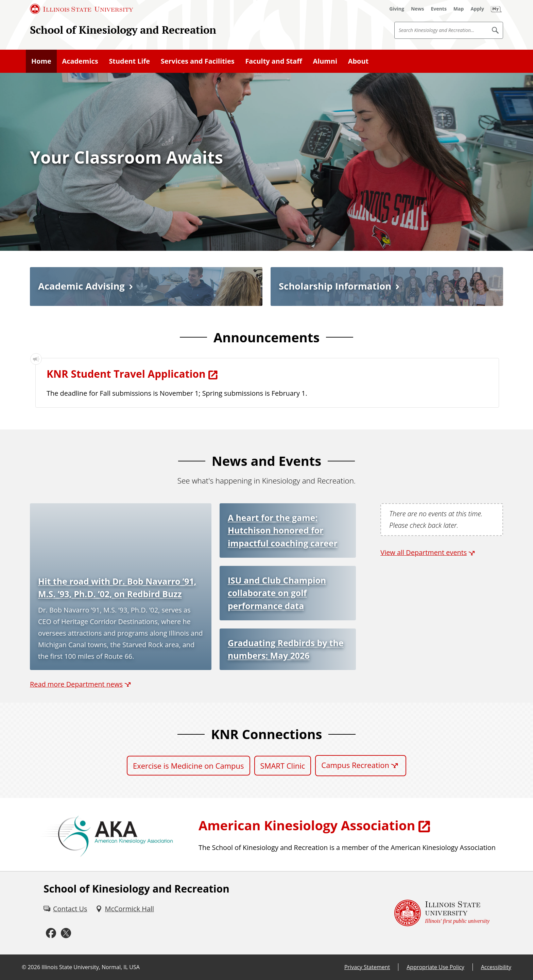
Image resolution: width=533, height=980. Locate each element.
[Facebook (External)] (51, 933)
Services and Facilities (198, 61)
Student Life (129, 61)
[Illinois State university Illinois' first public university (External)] (442, 913)
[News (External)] (418, 9)
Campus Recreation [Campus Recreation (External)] (355, 765)
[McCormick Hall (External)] (125, 909)
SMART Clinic (283, 766)
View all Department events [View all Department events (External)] (424, 552)
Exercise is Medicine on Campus (188, 766)
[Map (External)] (459, 9)
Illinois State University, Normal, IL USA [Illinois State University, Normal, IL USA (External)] (91, 967)
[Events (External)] (439, 9)
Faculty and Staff (273, 61)
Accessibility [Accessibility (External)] (496, 967)
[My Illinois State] (496, 9)
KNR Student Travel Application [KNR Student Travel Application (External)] (126, 374)
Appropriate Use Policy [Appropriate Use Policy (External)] (435, 967)
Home (41, 61)
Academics (80, 61)
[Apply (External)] (477, 9)
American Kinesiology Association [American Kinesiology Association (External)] (307, 825)
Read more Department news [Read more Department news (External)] (76, 684)
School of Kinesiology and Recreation (123, 30)
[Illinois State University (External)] (82, 9)
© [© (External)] (24, 967)
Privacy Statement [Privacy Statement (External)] (367, 967)
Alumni (325, 61)
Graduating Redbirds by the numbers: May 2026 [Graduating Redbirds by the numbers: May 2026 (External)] (286, 649)
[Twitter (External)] (66, 933)
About (358, 61)
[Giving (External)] (397, 9)
